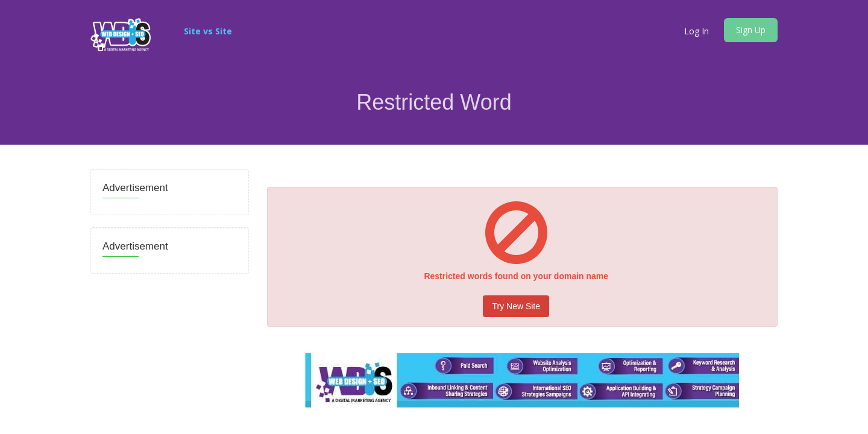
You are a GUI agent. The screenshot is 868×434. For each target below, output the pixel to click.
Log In (697, 31)
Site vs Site (208, 31)
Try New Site (516, 306)
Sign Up (751, 30)
